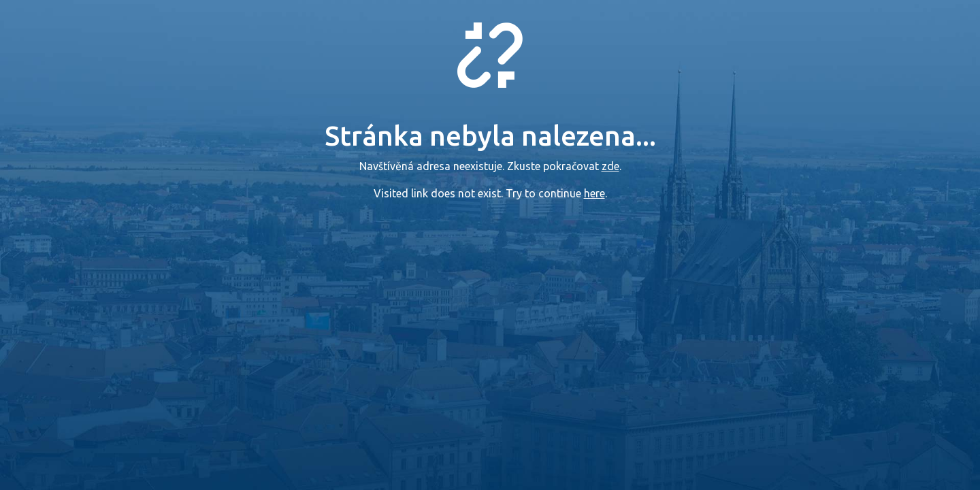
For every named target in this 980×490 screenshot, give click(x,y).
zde (610, 166)
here (594, 193)
